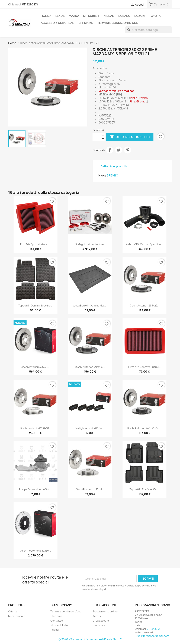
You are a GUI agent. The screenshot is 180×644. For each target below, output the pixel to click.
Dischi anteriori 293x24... (90, 367)
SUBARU (124, 16)
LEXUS (60, 16)
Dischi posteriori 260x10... (36, 428)
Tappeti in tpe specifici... (144, 489)
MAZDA (74, 16)
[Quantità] (97, 137)
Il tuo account (105, 605)
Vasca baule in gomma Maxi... (90, 306)
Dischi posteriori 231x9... (90, 489)
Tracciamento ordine (105, 611)
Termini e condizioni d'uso (118, 23)
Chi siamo (86, 23)
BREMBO (112, 176)
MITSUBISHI (91, 16)
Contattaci (57, 621)
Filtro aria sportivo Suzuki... (144, 367)
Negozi (55, 630)
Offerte (13, 611)
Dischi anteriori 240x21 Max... (144, 428)
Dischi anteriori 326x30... (35, 367)
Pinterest (128, 150)
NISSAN (109, 16)
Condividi (110, 150)
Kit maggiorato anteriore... (90, 244)
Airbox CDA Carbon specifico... (144, 244)
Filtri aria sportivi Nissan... (35, 244)
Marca (102, 175)
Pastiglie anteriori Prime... (90, 428)
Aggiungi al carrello (130, 137)
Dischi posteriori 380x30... (35, 551)
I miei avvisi (99, 625)
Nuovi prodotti (17, 616)
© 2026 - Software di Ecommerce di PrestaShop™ (90, 639)
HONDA (46, 16)
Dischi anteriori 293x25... (144, 306)
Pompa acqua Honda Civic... (36, 489)
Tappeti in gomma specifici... (36, 306)
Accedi (97, 616)
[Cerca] (149, 30)
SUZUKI (140, 16)
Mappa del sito (59, 625)
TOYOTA (155, 16)
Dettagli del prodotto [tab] (114, 166)
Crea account (101, 621)
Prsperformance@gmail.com (152, 636)
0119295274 (30, 4)
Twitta (119, 150)
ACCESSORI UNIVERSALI (58, 23)
